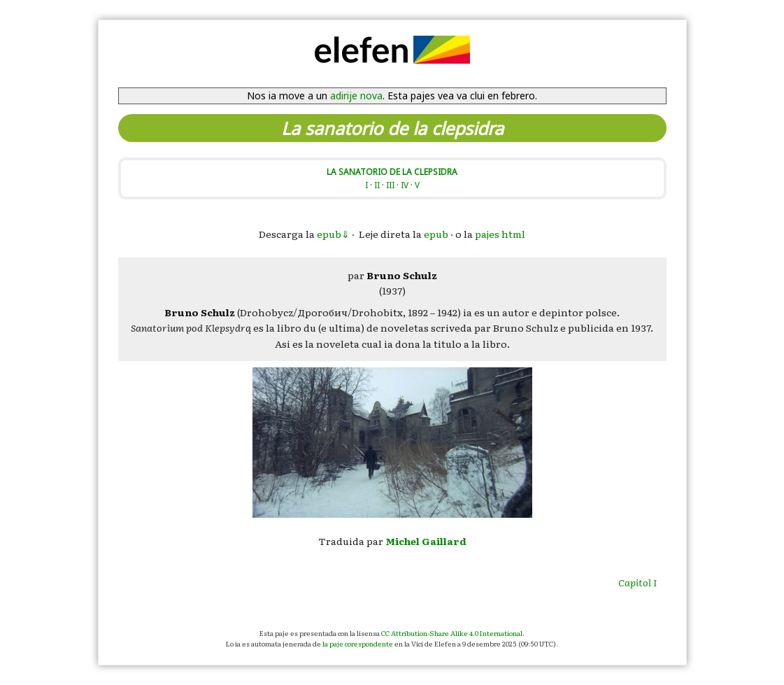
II (377, 185)
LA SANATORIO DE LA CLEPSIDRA (392, 171)
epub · (439, 234)
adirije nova (356, 96)
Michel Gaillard (426, 541)
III (390, 185)
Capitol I (637, 582)
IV (405, 185)
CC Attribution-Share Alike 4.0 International (452, 633)
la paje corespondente (358, 643)
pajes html (500, 234)
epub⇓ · (336, 234)
